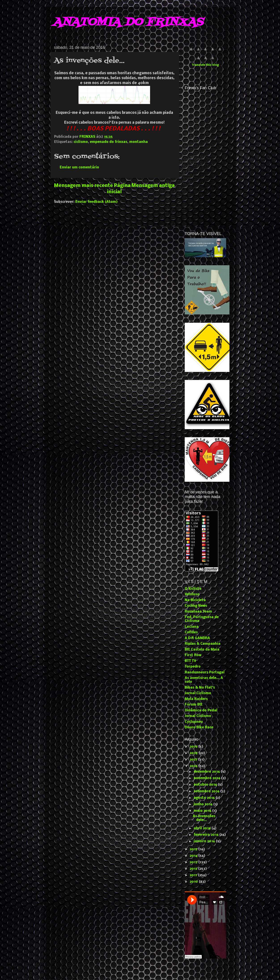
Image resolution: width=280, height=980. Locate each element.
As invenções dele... (204, 818)
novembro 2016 (207, 778)
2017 (194, 760)
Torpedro (193, 667)
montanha (139, 142)
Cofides (191, 632)
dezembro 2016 (207, 772)
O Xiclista (193, 589)
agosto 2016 (205, 798)
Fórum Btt (194, 705)
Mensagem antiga (153, 186)
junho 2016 (204, 804)
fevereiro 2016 (207, 835)
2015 (194, 849)
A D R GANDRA (197, 638)
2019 (194, 747)
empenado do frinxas (109, 142)
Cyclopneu (194, 722)
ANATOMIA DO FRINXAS (128, 22)
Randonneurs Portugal (205, 672)
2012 (194, 869)
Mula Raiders (196, 699)
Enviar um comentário (79, 168)
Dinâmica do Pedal (201, 711)
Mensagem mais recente (83, 186)
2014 (194, 856)
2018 (194, 753)
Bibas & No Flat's (200, 688)
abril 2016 (203, 828)
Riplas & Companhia (203, 644)
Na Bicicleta (195, 600)
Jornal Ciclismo (198, 693)
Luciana (192, 627)
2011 (194, 875)
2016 (194, 766)
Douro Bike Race (199, 728)
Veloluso (192, 594)
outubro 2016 (206, 785)
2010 (194, 882)
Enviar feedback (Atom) (97, 202)
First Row (193, 655)
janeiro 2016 (205, 841)
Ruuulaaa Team (198, 612)
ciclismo (81, 142)
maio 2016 (203, 811)
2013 (194, 862)
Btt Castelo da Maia (202, 650)
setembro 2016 (207, 791)
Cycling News (196, 606)
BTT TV (190, 661)
